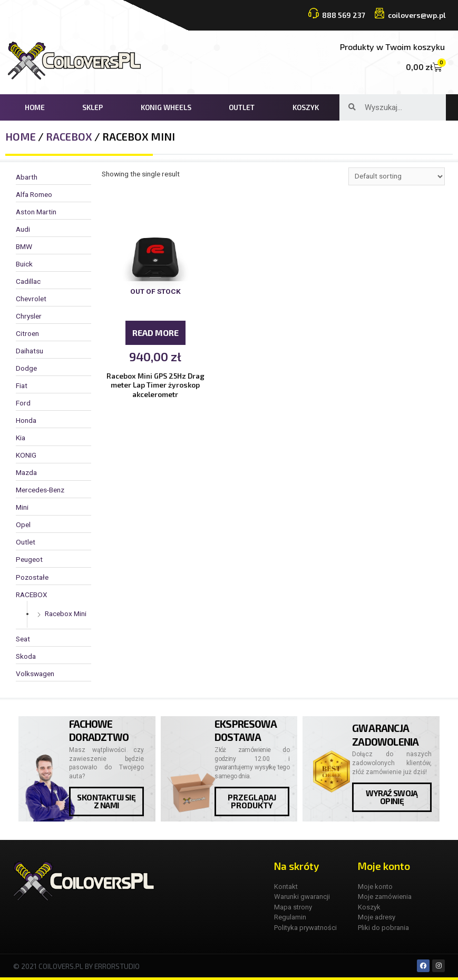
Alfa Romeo (34, 194)
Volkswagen (35, 674)
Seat (23, 639)
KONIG (26, 455)
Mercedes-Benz (40, 490)
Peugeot (29, 559)
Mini (22, 507)
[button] (106, 801)
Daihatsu (30, 351)
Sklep (92, 107)
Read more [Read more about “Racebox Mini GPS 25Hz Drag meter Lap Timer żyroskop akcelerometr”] (155, 333)
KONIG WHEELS (166, 107)
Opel (23, 524)
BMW (24, 246)
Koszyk (306, 107)
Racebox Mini (66, 613)
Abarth (27, 177)
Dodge (26, 368)
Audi (23, 229)
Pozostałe (32, 577)
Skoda (26, 656)
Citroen (27, 333)
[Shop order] (397, 176)
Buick (24, 264)
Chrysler (29, 316)
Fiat (22, 385)
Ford (23, 403)
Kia (21, 438)
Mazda (26, 472)
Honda (26, 420)
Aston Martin (36, 212)
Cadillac (28, 281)
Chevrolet (31, 299)
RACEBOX (69, 136)
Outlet (242, 107)
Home (35, 107)
